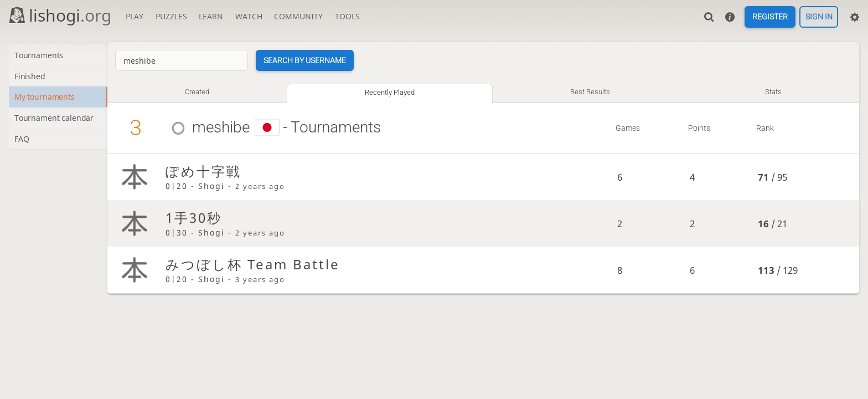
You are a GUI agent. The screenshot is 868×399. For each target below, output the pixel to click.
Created (202, 92)
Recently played (394, 92)
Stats (774, 92)
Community (298, 16)
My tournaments (46, 98)
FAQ (22, 141)
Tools (347, 16)
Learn (211, 16)
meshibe (227, 127)
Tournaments (40, 56)
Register (770, 17)
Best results (592, 92)
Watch (249, 16)
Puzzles (171, 16)
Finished (31, 77)
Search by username (310, 60)
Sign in (819, 17)
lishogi (60, 15)
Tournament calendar (55, 120)
